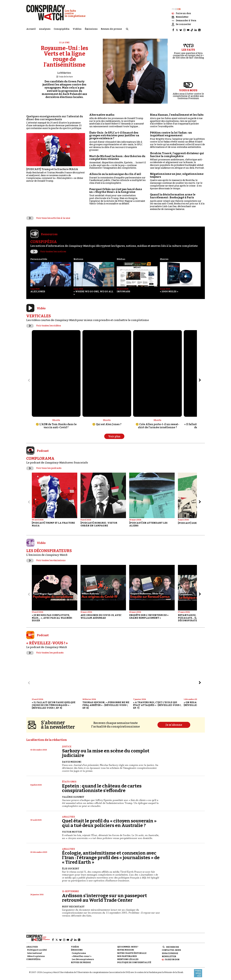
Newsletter (169, 955)
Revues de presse (111, 29)
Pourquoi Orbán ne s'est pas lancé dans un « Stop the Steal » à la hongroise (116, 189)
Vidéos (77, 29)
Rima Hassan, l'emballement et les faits (177, 113)
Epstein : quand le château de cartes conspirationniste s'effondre (102, 787)
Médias (121, 258)
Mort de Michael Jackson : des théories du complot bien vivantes (117, 156)
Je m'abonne (174, 724)
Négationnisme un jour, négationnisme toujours (177, 174)
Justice (67, 745)
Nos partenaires (127, 955)
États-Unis (69, 780)
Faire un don (172, 958)
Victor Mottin (72, 830)
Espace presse (170, 952)
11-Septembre (70, 890)
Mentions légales (128, 958)
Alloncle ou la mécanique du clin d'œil (115, 173)
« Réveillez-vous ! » (82, 955)
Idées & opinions (36, 955)
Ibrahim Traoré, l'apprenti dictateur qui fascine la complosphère (177, 153)
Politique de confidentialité (134, 961)
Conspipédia (62, 29)
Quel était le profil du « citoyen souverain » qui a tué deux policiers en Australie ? (109, 822)
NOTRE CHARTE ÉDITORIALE (132, 952)
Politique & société (37, 949)
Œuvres (164, 258)
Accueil (31, 29)
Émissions (91, 29)
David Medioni (72, 760)
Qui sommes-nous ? (128, 945)
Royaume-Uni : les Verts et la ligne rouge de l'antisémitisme (65, 55)
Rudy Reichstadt (73, 905)
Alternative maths (102, 113)
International (34, 952)
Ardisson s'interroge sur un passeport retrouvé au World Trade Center (104, 896)
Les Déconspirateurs (83, 958)
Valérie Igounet (73, 796)
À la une (64, 41)
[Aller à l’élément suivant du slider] (200, 379)
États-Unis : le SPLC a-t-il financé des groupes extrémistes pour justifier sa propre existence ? (114, 134)
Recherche (173, 946)
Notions (78, 258)
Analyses (45, 29)
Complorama (79, 952)
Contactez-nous (171, 949)
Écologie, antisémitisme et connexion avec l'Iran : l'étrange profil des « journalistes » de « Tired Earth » (111, 856)
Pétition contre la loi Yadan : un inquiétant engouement (171, 133)
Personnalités (39, 258)
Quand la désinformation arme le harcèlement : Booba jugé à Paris (173, 195)
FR (173, 8)
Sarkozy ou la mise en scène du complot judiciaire (106, 752)
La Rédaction (64, 71)
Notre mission (125, 949)
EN (179, 8)
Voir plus (114, 435)
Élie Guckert (71, 867)
